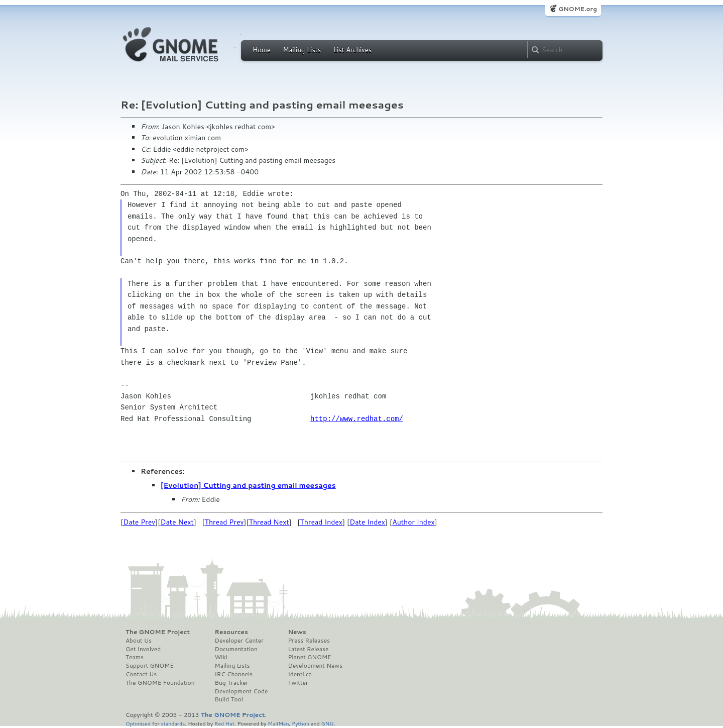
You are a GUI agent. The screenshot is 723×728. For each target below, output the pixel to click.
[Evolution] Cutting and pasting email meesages (248, 485)
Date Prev (139, 522)
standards (173, 723)
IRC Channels (234, 674)
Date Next (177, 522)
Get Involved (143, 649)
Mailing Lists (302, 50)
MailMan (278, 723)
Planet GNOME (309, 657)
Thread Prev (224, 522)
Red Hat (224, 723)
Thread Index (322, 522)
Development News (315, 666)
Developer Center (239, 641)
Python (300, 723)
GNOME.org (578, 9)
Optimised (138, 723)
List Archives (352, 50)
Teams (135, 657)
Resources (231, 632)
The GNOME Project (158, 632)
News (297, 632)
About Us (139, 641)
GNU (328, 723)
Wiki (221, 657)
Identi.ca (300, 674)
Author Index (413, 522)
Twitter (298, 683)
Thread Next (269, 522)
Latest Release (308, 649)
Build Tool (229, 699)
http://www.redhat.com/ (357, 419)
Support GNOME (150, 666)
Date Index (367, 522)
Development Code (242, 691)
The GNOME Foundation (160, 683)
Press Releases (309, 641)
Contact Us (141, 674)
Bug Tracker (232, 683)
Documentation (236, 649)
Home (262, 50)
